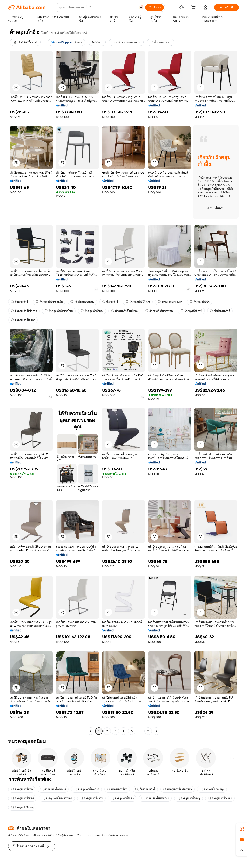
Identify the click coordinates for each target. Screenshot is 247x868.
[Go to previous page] (91, 731)
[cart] (194, 8)
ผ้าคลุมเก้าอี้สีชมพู (188, 798)
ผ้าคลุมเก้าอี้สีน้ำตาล (24, 311)
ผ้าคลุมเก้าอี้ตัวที (191, 311)
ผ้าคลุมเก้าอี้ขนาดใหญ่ (59, 311)
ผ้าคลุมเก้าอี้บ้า (200, 302)
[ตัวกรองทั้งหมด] (25, 42)
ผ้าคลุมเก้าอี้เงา (117, 789)
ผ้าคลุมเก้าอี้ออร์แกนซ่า (177, 789)
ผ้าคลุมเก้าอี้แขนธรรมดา (57, 798)
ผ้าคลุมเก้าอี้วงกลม (220, 798)
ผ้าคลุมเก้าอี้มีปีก (22, 789)
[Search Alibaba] (97, 7)
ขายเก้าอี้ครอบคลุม (212, 789)
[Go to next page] (156, 731)
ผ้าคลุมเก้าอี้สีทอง (92, 311)
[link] (242, 829)
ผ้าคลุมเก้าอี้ (19, 302)
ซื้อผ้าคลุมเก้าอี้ (220, 311)
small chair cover (170, 302)
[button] (141, 7)
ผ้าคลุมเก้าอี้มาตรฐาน (159, 311)
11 (148, 731)
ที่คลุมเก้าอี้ (110, 302)
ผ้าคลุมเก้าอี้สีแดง (22, 798)
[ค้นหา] (155, 7)
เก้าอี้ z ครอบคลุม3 (82, 302)
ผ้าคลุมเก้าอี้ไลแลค (23, 320)
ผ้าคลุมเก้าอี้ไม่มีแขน (124, 311)
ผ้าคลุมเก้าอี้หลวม (91, 798)
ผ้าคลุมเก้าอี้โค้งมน (138, 302)
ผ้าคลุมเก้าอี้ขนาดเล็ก (49, 302)
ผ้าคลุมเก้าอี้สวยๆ (22, 807)
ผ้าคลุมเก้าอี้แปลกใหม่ (155, 798)
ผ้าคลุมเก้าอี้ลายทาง (53, 789)
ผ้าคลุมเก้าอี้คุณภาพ (86, 789)
